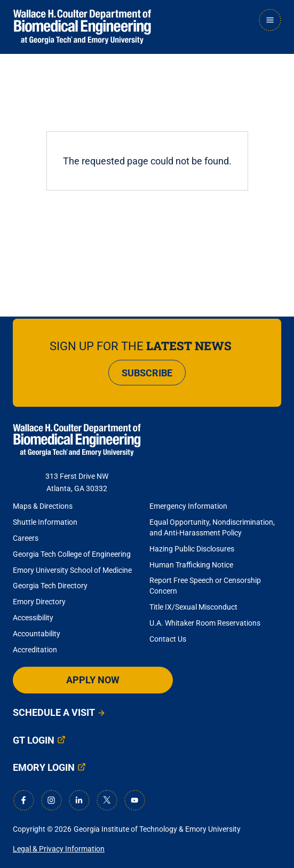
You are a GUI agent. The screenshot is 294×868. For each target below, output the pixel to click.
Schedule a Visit (54, 712)
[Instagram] (51, 800)
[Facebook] (23, 800)
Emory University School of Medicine (73, 570)
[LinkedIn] (79, 800)
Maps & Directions (43, 506)
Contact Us (168, 639)
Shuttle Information (45, 522)
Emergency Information (188, 506)
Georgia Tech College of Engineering (72, 554)
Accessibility (33, 618)
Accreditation (35, 650)
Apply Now (93, 680)
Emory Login (44, 767)
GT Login (34, 740)
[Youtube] (134, 800)
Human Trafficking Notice (191, 565)
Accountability (37, 634)
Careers (26, 538)
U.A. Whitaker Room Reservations (205, 623)
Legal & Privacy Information (59, 849)
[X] (107, 800)
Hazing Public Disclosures (192, 549)
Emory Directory (39, 602)
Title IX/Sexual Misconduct (193, 607)
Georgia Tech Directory (50, 586)
